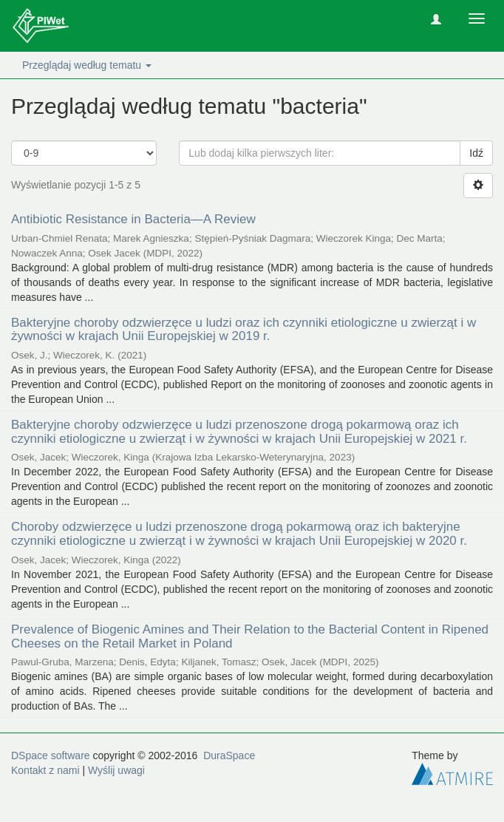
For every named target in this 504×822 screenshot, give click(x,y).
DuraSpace (229, 755)
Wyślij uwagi (116, 770)
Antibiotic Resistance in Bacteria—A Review (133, 219)
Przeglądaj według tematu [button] (87, 65)
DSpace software (51, 755)
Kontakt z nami (45, 770)
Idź (476, 153)
